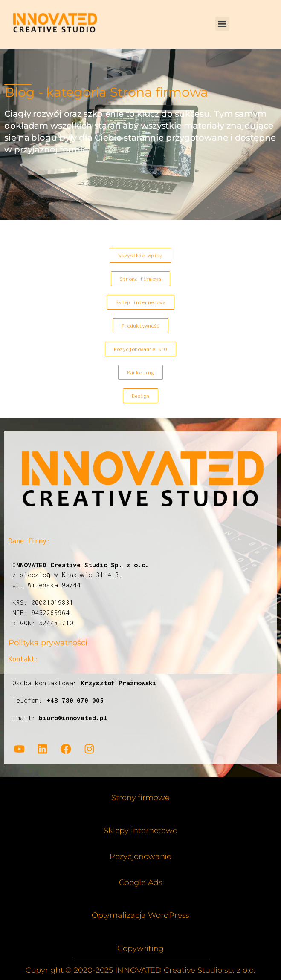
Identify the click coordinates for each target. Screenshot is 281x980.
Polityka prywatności (48, 643)
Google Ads (141, 882)
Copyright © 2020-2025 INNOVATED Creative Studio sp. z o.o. (140, 970)
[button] (222, 19)
